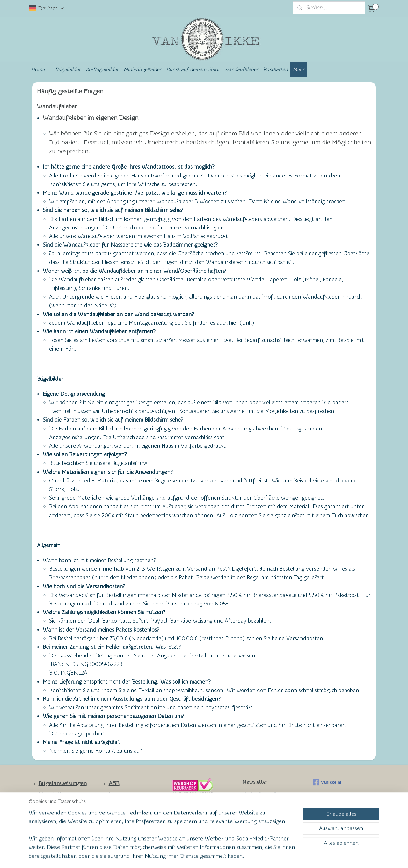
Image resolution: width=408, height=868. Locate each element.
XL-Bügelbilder (102, 69)
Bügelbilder (68, 69)
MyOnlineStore (266, 856)
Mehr (299, 69)
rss (192, 856)
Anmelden (260, 825)
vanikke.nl (327, 782)
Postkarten (276, 69)
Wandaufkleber (241, 69)
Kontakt (49, 805)
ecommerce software (214, 856)
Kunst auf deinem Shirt (193, 69)
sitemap (180, 856)
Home (38, 69)
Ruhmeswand (51, 826)
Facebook (51, 816)
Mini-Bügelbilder (142, 69)
